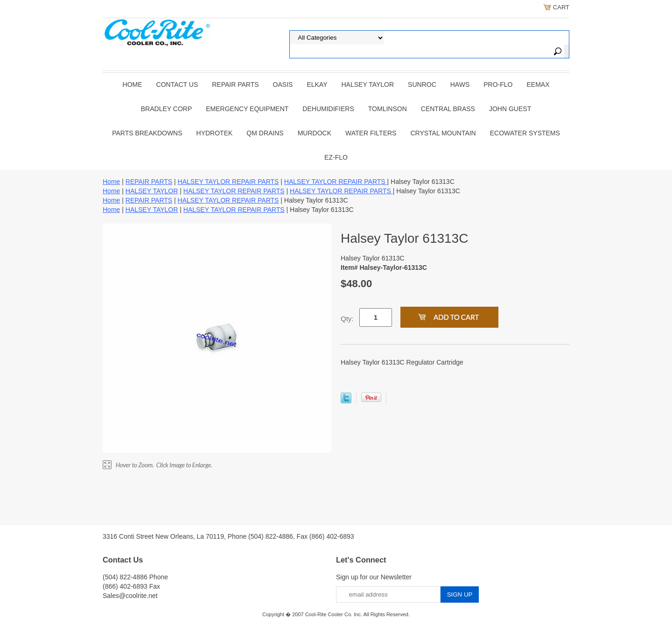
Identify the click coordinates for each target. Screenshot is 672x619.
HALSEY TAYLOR (368, 84)
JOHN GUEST (510, 109)
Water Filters (371, 133)
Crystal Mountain (443, 133)
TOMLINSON (388, 109)
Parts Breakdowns (147, 133)
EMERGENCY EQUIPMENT (247, 109)
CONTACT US (177, 84)
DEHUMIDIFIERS (328, 109)
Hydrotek (215, 133)
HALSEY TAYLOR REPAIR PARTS (228, 182)
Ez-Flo (336, 157)
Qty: (347, 319)
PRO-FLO (498, 84)
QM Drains (265, 133)
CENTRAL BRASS (448, 109)
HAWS (460, 84)
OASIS (283, 84)
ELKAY (317, 84)
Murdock (315, 133)
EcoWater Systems (525, 133)
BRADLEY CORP (166, 109)
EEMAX (538, 84)
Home (133, 84)
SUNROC (422, 84)
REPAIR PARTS (235, 84)
